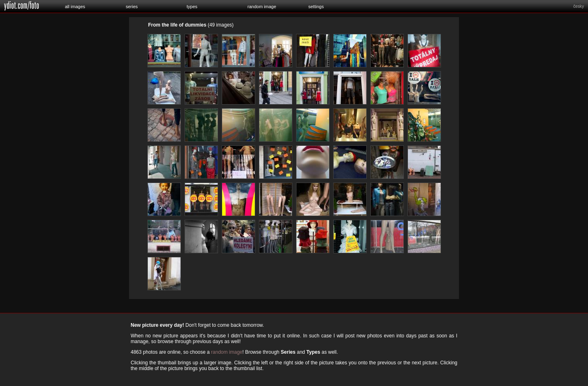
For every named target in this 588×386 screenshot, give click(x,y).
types (192, 7)
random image (262, 7)
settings (316, 7)
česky (579, 6)
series (132, 7)
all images (75, 7)
